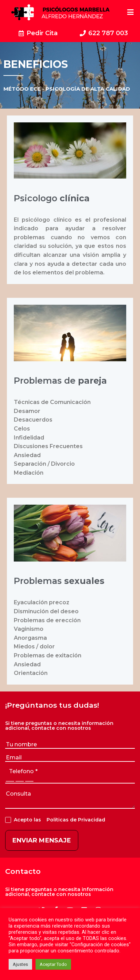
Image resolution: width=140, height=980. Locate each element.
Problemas (59, 581)
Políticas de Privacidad (74, 820)
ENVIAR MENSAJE (42, 840)
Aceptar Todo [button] (53, 964)
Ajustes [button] (20, 964)
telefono (23, 771)
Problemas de (60, 381)
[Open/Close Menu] (131, 12)
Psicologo (52, 198)
